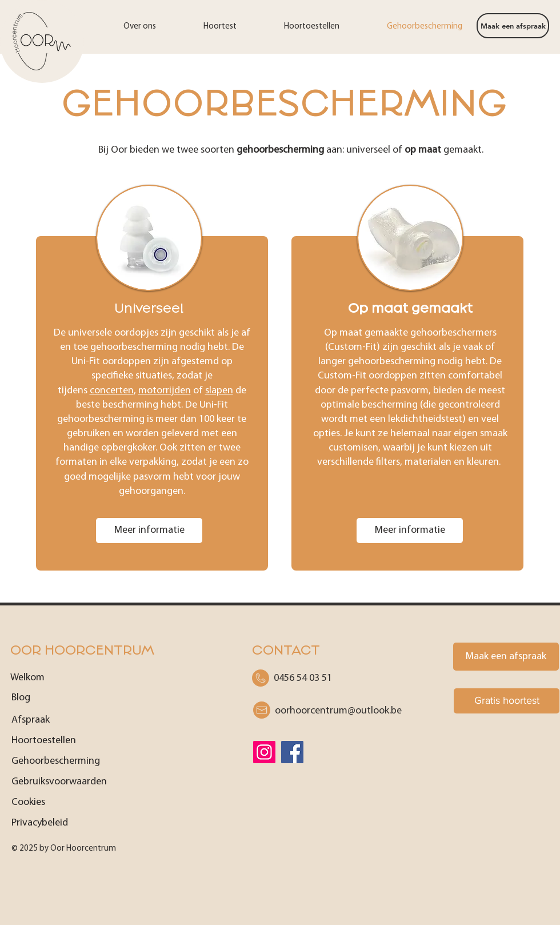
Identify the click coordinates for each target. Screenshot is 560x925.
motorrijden (165, 391)
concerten (112, 391)
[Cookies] (87, 802)
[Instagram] (264, 752)
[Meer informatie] (149, 531)
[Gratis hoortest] (507, 701)
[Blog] (64, 697)
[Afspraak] (64, 720)
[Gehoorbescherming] (87, 761)
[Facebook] (292, 752)
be (338, 711)
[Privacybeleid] (87, 823)
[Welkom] (63, 677)
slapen (219, 391)
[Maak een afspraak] (513, 26)
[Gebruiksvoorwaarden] (87, 782)
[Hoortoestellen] (64, 740)
